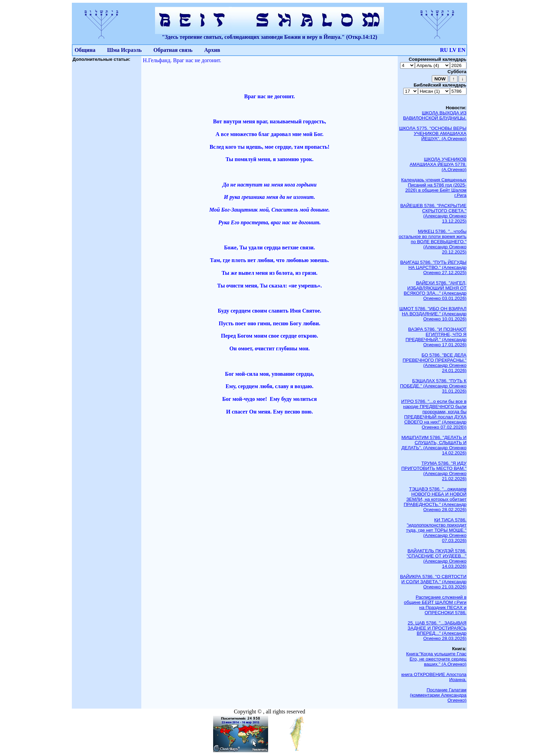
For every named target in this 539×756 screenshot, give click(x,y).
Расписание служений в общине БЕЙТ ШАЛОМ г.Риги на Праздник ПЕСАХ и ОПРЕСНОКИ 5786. (435, 605)
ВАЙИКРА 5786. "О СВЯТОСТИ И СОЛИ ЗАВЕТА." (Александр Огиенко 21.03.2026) (433, 582)
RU (444, 50)
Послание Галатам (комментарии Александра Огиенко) (438, 695)
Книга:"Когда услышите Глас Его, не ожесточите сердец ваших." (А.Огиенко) (436, 659)
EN (462, 50)
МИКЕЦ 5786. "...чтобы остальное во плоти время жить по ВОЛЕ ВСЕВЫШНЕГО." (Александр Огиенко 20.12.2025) (433, 242)
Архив (212, 50)
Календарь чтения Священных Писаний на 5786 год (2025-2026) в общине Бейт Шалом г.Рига (434, 188)
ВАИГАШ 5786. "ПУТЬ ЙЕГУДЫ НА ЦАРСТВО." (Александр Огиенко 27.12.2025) (433, 267)
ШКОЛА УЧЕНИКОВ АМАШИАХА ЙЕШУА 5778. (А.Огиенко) (438, 164)
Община (85, 50)
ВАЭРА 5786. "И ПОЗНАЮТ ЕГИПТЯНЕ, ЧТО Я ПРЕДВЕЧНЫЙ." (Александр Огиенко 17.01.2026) (436, 337)
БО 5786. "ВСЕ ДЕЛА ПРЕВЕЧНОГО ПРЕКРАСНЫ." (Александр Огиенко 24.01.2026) (434, 363)
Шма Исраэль (124, 50)
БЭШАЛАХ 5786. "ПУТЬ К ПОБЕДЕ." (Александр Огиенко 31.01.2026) (433, 386)
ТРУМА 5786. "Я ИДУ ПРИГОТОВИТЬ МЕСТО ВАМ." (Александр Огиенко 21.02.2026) (434, 471)
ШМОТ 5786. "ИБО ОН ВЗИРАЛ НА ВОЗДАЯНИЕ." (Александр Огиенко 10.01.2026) (433, 314)
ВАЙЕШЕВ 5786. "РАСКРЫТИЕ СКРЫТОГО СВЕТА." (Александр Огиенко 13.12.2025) (433, 213)
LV (453, 50)
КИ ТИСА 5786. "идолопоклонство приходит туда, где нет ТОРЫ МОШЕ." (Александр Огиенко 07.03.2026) (436, 530)
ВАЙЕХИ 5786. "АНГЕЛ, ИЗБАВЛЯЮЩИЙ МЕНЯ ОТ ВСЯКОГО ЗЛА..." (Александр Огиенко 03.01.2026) (435, 291)
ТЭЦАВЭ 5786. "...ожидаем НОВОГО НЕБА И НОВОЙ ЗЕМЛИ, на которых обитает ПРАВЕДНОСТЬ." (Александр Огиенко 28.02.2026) (435, 499)
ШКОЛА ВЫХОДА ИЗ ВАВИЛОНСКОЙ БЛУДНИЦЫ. (435, 115)
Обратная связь (173, 50)
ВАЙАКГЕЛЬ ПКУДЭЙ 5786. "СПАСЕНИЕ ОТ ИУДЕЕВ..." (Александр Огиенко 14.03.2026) (437, 558)
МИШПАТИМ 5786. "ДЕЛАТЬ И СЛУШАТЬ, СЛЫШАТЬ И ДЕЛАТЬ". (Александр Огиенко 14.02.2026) (434, 445)
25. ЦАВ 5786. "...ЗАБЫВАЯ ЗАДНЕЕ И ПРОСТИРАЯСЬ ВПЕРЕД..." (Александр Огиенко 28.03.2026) (437, 631)
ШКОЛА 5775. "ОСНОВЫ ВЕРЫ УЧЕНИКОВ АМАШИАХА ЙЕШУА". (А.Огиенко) (433, 133)
